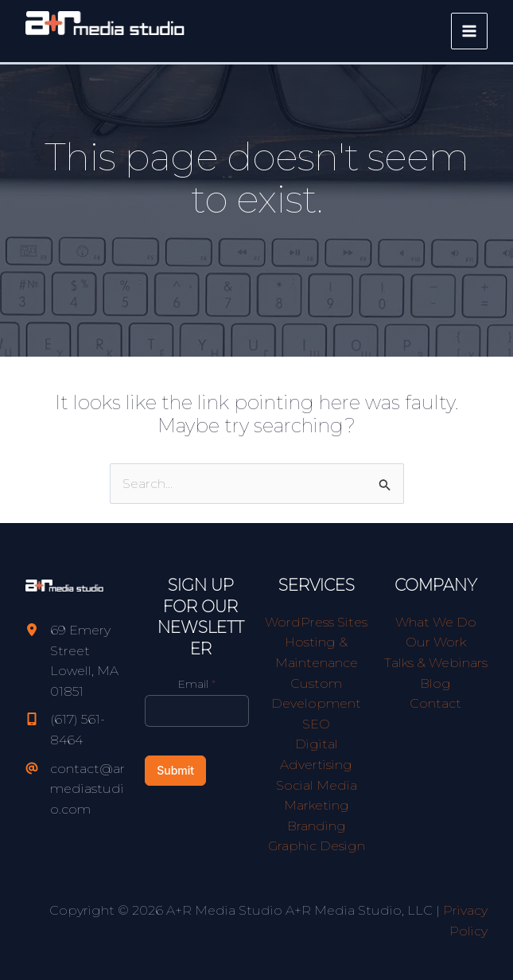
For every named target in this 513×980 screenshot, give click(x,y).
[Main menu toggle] (469, 31)
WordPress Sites (316, 622)
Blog (435, 683)
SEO (316, 724)
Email (197, 684)
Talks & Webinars (436, 663)
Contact (435, 703)
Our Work (436, 642)
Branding (317, 826)
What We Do (436, 622)
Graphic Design (317, 846)
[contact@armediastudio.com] (77, 789)
